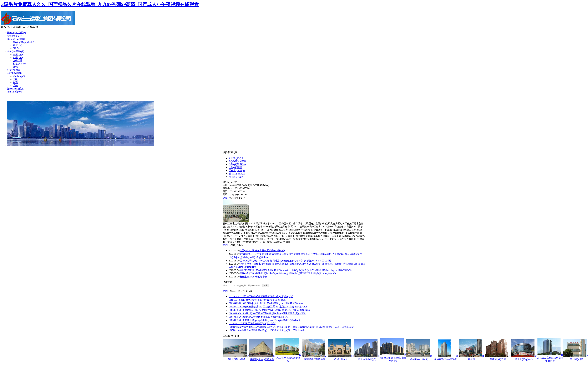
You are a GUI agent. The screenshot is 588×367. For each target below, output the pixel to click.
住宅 (15, 82)
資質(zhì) (17, 45)
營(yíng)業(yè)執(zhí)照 (25, 42)
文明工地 (18, 61)
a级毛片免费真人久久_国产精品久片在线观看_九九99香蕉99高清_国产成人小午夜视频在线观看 (100, 4)
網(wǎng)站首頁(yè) (17, 33)
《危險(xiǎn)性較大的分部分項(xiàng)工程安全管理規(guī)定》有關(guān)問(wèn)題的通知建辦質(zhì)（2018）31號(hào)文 (291, 327)
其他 (15, 67)
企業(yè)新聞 (14, 70)
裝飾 (15, 86)
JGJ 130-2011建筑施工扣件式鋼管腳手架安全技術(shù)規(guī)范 (261, 296)
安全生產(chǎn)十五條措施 (253, 277)
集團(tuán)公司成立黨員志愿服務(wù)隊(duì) (262, 251)
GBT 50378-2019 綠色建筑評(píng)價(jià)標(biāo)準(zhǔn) (257, 300)
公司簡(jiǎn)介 (14, 36)
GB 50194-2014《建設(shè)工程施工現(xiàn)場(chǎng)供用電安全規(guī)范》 (267, 313)
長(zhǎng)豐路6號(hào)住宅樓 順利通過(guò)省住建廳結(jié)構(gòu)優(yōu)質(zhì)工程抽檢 (286, 261)
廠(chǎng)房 (19, 76)
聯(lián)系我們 (14, 92)
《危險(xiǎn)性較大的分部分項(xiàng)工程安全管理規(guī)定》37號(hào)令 (267, 330)
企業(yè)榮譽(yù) (16, 51)
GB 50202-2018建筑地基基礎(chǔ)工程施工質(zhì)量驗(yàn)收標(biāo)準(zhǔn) (268, 307)
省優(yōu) (18, 54)
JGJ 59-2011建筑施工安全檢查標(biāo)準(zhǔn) (252, 323)
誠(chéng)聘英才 (15, 89)
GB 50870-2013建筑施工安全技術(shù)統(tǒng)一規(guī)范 (258, 317)
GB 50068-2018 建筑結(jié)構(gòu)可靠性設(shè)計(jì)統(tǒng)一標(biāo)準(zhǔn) (269, 310)
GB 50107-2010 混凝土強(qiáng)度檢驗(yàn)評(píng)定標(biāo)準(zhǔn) (264, 320)
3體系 (16, 48)
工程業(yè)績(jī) (15, 73)
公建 (15, 79)
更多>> (226, 198)
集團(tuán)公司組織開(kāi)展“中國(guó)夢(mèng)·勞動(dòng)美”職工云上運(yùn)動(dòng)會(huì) (288, 273)
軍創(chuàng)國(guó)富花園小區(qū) (393, 358)
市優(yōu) (18, 57)
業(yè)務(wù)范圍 (16, 39)
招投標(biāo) (19, 64)
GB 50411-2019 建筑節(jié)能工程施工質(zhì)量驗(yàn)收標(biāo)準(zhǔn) (266, 303)
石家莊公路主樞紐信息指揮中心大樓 (550, 358)
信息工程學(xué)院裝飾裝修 (289, 358)
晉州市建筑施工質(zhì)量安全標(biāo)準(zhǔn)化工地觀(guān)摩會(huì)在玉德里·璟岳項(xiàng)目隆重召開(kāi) (296, 270)
